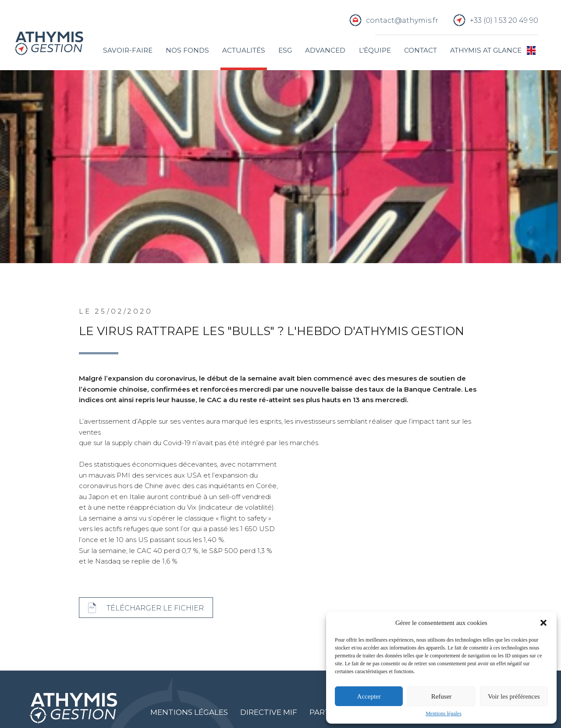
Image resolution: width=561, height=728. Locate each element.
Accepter (369, 696)
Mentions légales (444, 714)
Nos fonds (187, 50)
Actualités (244, 50)
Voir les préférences (514, 696)
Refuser (442, 696)
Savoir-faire (128, 50)
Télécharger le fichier (155, 608)
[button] (543, 623)
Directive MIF (269, 712)
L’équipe (375, 50)
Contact (421, 50)
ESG (285, 50)
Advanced (325, 50)
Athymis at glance (486, 50)
